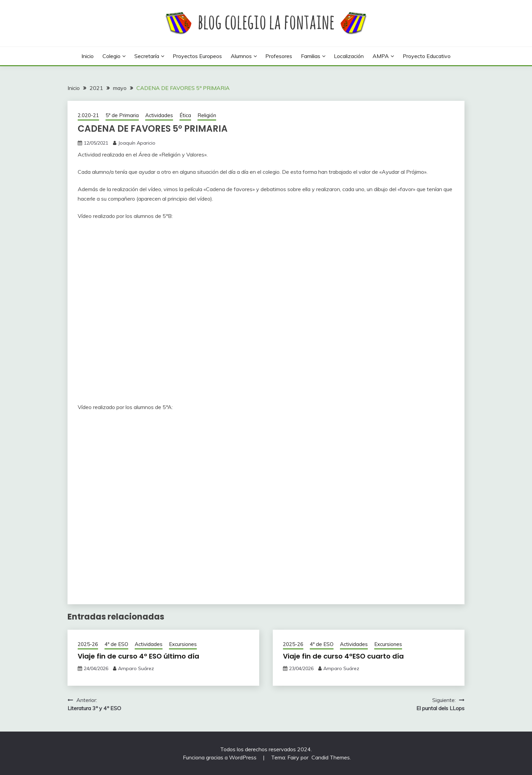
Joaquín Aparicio (137, 143)
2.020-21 (88, 115)
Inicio (88, 56)
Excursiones (183, 644)
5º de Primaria (122, 115)
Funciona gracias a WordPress (220, 757)
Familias (311, 56)
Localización (349, 56)
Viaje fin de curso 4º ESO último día (138, 656)
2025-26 (88, 644)
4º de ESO (116, 644)
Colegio (111, 56)
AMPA (381, 56)
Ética (185, 115)
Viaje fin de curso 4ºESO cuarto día (343, 656)
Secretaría (147, 56)
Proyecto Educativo (427, 56)
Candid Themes (331, 757)
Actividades (159, 115)
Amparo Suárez (136, 668)
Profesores (279, 56)
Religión (207, 115)
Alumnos (241, 56)
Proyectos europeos (197, 56)
